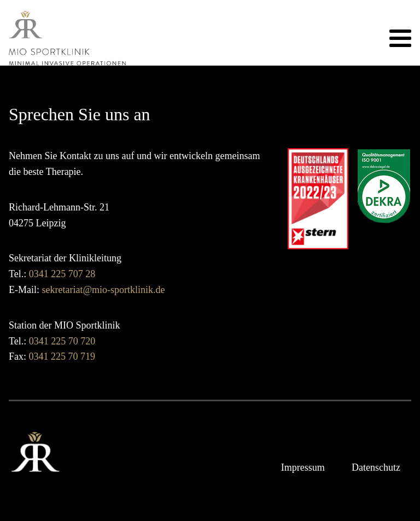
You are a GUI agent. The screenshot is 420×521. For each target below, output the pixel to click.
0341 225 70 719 (62, 356)
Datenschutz (376, 467)
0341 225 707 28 (62, 274)
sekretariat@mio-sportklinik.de (104, 290)
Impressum (303, 467)
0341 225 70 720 (62, 341)
